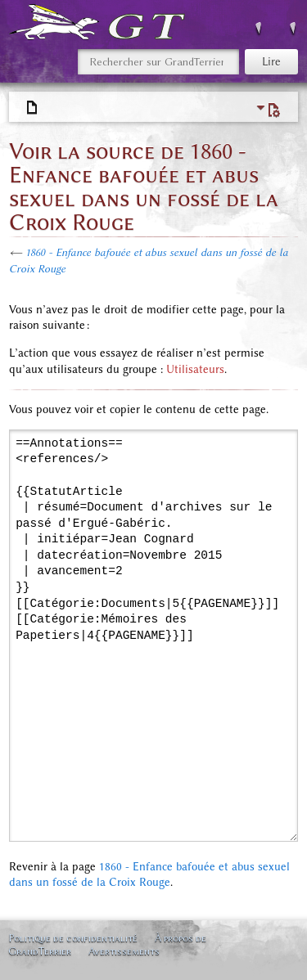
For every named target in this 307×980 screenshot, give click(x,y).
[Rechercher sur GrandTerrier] (158, 62)
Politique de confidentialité (73, 938)
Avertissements (124, 951)
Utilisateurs (195, 369)
